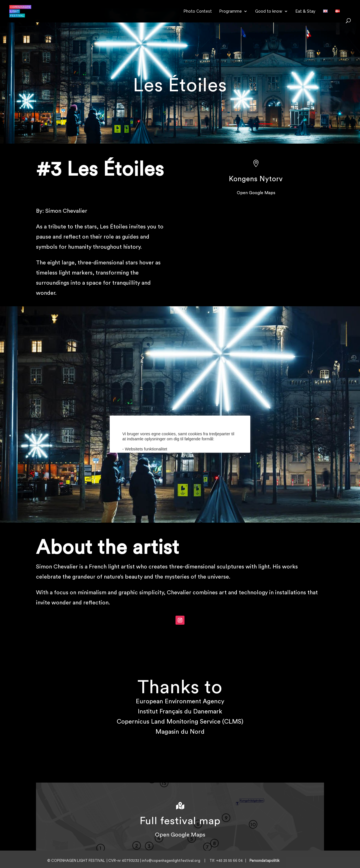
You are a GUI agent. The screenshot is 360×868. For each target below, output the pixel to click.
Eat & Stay (306, 11)
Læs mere (170, 458)
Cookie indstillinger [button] (140, 458)
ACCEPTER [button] (170, 476)
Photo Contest (198, 11)
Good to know (269, 11)
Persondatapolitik (266, 861)
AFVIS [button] (196, 476)
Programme (231, 11)
